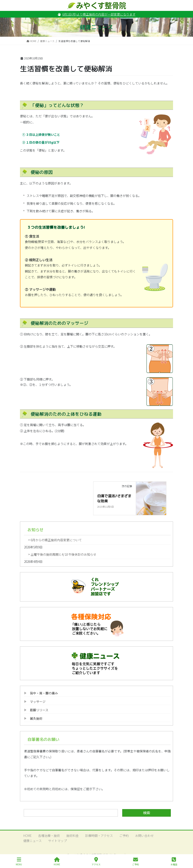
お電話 (174, 861)
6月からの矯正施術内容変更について (56, 540)
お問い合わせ (144, 836)
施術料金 (73, 836)
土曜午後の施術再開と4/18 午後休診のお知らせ (63, 554)
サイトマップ (57, 841)
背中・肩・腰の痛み (44, 693)
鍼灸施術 (36, 718)
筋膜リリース (39, 710)
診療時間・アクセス (99, 836)
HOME (28, 836)
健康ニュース (32, 841)
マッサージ (38, 702)
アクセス (96, 861)
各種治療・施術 (49, 836)
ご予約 (124, 836)
